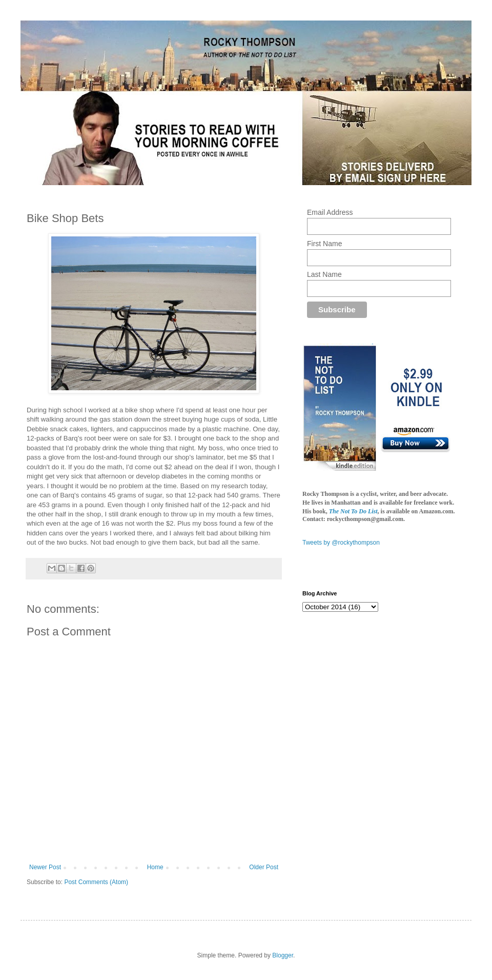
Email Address (330, 212)
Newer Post (45, 867)
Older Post (264, 867)
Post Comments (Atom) (96, 882)
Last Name (324, 274)
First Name (324, 244)
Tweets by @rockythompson (341, 543)
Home (155, 867)
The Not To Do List (353, 511)
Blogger (283, 955)
